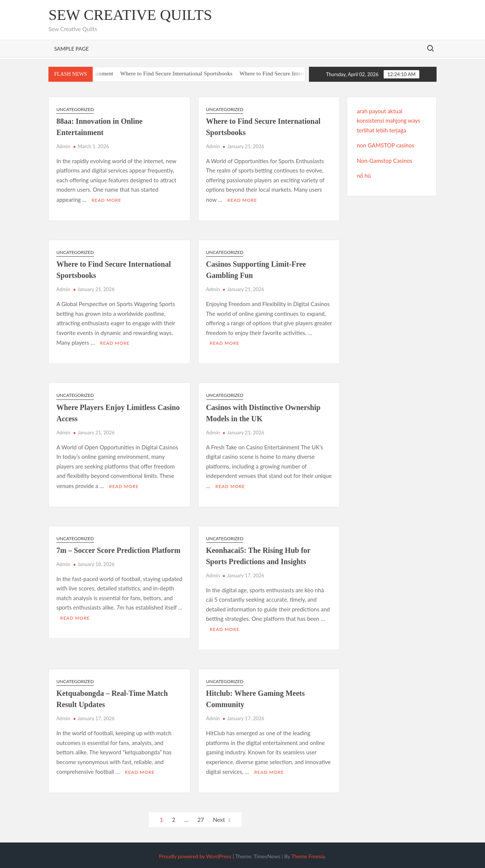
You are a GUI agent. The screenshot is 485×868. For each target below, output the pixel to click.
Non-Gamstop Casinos (384, 161)
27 (201, 818)
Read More (106, 200)
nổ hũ (364, 176)
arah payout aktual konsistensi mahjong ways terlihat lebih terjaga (388, 121)
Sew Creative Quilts (130, 15)
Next (219, 818)
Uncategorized (75, 109)
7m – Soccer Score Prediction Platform (118, 549)
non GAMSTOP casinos (385, 145)
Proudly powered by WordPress (195, 854)
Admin (63, 146)
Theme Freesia (308, 854)
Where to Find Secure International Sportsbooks (186, 74)
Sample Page (71, 49)
